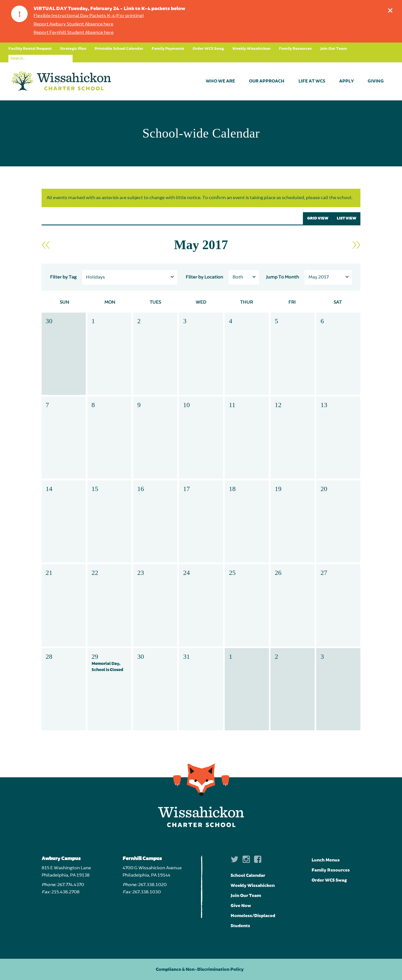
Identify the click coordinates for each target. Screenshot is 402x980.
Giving (376, 81)
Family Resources (295, 49)
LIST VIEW (346, 218)
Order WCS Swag (208, 49)
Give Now (241, 906)
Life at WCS (312, 81)
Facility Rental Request (30, 49)
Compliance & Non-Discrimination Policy (200, 969)
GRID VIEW (318, 218)
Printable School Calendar (119, 49)
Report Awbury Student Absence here (73, 24)
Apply (346, 81)
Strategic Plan (73, 49)
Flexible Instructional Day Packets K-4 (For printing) (89, 16)
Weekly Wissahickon (251, 49)
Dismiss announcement (392, 9)
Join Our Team (334, 49)
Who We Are (220, 81)
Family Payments (168, 49)
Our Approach (267, 81)
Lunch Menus (326, 860)
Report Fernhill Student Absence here (74, 33)
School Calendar (248, 875)
